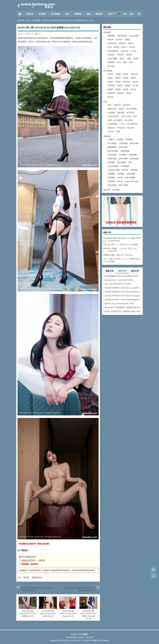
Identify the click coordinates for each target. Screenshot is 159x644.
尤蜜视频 (111, 174)
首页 (20, 14)
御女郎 (135, 82)
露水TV (124, 47)
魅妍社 (111, 82)
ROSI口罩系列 (113, 116)
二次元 (122, 124)
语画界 (126, 74)
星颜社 (111, 78)
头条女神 (119, 40)
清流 (131, 62)
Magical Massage (132, 181)
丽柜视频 (121, 113)
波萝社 (128, 40)
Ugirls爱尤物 (122, 36)
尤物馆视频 (133, 155)
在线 (114, 14)
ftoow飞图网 (113, 59)
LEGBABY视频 (114, 170)
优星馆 (120, 86)
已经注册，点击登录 (29, 564)
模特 (89, 14)
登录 (125, 14)
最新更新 (99, 14)
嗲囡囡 (111, 89)
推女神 (111, 40)
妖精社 (122, 109)
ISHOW (111, 132)
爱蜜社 (134, 78)
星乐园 (134, 89)
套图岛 (22, 34)
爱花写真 (111, 128)
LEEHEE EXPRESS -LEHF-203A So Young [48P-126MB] (123, 296)
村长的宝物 (112, 43)
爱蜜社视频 (134, 143)
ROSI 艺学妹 (126, 116)
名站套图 (42, 14)
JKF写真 (125, 170)
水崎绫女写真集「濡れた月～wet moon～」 (119, 255)
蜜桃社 (118, 78)
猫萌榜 (128, 86)
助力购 (111, 97)
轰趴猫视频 (112, 185)
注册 (131, 14)
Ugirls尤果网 (134, 36)
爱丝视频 (111, 162)
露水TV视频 (124, 185)
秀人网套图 (55, 14)
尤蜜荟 (118, 74)
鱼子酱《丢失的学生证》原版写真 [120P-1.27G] (122, 311)
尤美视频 (121, 174)
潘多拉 (122, 59)
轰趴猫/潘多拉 (113, 51)
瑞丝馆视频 (112, 155)
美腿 (118, 132)
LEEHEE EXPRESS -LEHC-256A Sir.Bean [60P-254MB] (123, 292)
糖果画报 (111, 86)
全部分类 (30, 14)
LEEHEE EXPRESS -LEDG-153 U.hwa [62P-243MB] (123, 288)
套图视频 (78, 14)
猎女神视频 (122, 162)
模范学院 (127, 82)
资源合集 (107, 190)
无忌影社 (111, 55)
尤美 (110, 47)
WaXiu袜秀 (118, 120)
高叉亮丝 (127, 105)
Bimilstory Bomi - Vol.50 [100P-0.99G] (119, 280)
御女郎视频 (123, 147)
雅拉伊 (131, 43)
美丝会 (120, 181)
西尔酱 (136, 59)
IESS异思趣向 (132, 109)
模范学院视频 (113, 151)
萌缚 (129, 59)
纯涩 (130, 162)
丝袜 (67, 14)
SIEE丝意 (121, 128)
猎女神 (132, 47)
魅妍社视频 (123, 159)
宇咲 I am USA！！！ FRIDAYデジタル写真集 (120, 245)
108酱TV (111, 140)
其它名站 (111, 66)
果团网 (129, 55)
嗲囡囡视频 (112, 147)
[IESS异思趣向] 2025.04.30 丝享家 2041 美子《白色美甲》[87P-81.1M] (123, 276)
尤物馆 (118, 89)
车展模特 (117, 190)
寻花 (119, 62)
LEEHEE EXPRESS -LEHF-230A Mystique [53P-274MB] (123, 300)
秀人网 (45, 20)
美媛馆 (126, 78)
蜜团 (125, 62)
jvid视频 (120, 140)
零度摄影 (111, 62)
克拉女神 (125, 51)
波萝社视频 (134, 159)
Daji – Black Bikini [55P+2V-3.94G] (117, 284)
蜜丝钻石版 (112, 109)
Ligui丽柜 (111, 113)
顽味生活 (121, 93)
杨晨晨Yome (37, 577)
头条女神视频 (130, 178)
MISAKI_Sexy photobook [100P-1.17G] (119, 304)
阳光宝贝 (121, 55)
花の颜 (118, 82)
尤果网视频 (125, 166)
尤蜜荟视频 (123, 143)
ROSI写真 (131, 113)
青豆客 (117, 47)
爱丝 (110, 105)
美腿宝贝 (117, 105)
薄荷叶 (129, 93)
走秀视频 (111, 181)
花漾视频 (122, 155)
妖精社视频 (131, 174)
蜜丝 (135, 116)
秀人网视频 (112, 143)
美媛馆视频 (125, 151)
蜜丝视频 (129, 140)
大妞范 (120, 178)
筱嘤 (110, 120)
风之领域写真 (132, 124)
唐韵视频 (111, 178)
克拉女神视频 (113, 166)
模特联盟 (111, 93)
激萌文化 (122, 43)
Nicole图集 (129, 120)
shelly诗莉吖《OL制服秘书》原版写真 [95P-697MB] (123, 307)
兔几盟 (135, 86)
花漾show (135, 74)
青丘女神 (131, 128)
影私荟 (126, 89)
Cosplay (134, 51)
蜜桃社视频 (112, 159)
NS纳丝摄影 (113, 124)
